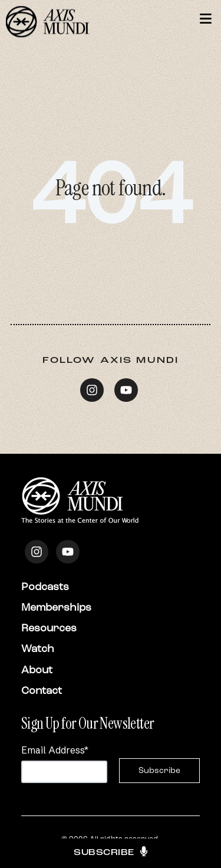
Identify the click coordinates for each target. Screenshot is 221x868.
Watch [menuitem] (38, 648)
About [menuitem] (37, 670)
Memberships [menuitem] (56, 607)
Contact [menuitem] (42, 690)
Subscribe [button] (111, 853)
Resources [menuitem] (49, 628)
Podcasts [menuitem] (45, 587)
